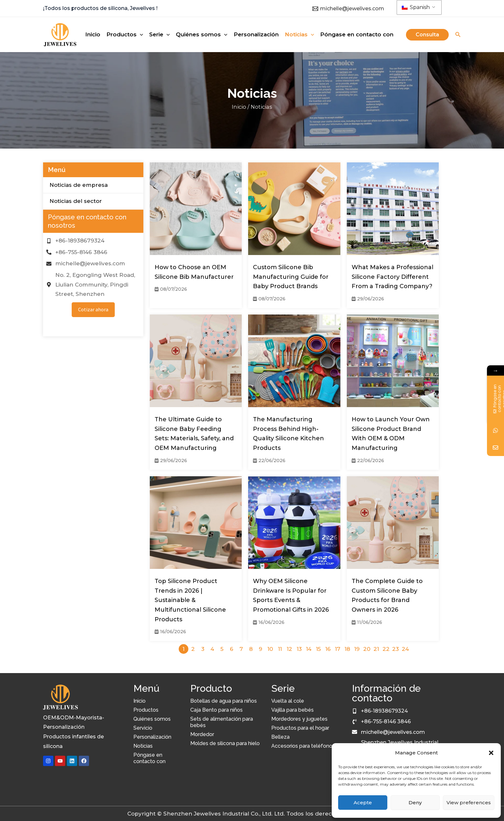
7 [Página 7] (241, 649)
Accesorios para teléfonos (303, 746)
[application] (140, 34)
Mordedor (202, 734)
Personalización (152, 737)
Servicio (143, 728)
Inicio (239, 107)
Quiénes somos (152, 719)
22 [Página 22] (386, 649)
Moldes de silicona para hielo (225, 743)
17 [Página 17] (338, 649)
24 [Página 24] (405, 649)
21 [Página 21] (376, 649)
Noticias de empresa (79, 185)
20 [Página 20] (367, 649)
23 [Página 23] (396, 649)
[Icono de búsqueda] (458, 35)
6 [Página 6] (232, 649)
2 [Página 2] (193, 649)
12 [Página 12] (289, 649)
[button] (491, 753)
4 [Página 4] (212, 649)
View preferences (469, 803)
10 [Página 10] (270, 649)
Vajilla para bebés (292, 710)
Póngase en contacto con (149, 758)
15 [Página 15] (318, 649)
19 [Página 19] (357, 649)
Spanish (416, 7)
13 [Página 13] (299, 649)
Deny (415, 803)
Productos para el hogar (300, 728)
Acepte (363, 803)
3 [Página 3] (203, 649)
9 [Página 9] (261, 649)
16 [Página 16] (328, 649)
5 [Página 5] (222, 649)
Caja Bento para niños (216, 710)
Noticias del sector (76, 201)
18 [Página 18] (347, 649)
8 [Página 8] (251, 649)
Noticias (143, 746)
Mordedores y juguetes (299, 719)
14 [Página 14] (309, 649)
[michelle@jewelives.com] (348, 9)
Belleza (280, 737)
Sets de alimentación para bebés (222, 722)
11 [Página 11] (280, 649)
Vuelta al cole (288, 701)
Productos (146, 710)
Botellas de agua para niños (224, 701)
